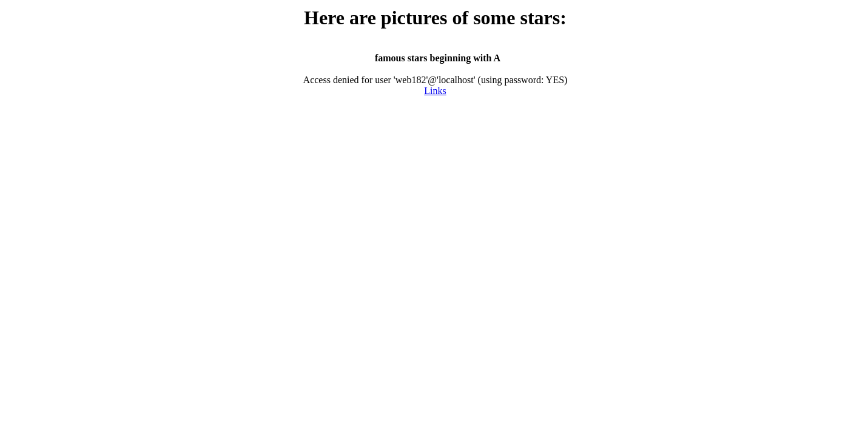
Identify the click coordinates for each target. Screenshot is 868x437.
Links (435, 91)
